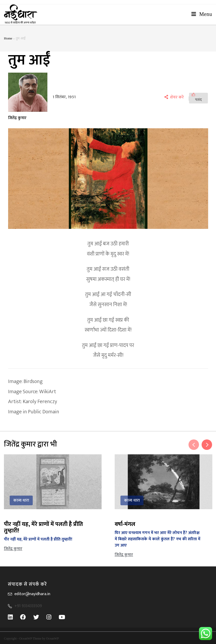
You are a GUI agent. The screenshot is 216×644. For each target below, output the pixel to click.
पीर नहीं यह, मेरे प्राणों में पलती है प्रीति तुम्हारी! (43, 527)
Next (207, 445)
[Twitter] (40, 617)
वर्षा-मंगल (125, 524)
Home (8, 38)
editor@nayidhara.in (32, 594)
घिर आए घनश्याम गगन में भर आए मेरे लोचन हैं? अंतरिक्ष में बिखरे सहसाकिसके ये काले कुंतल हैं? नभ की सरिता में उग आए (157, 539)
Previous (194, 445)
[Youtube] (66, 617)
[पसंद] (198, 98)
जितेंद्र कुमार (17, 118)
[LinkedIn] (14, 617)
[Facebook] (27, 617)
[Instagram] (52, 617)
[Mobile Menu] (202, 14)
